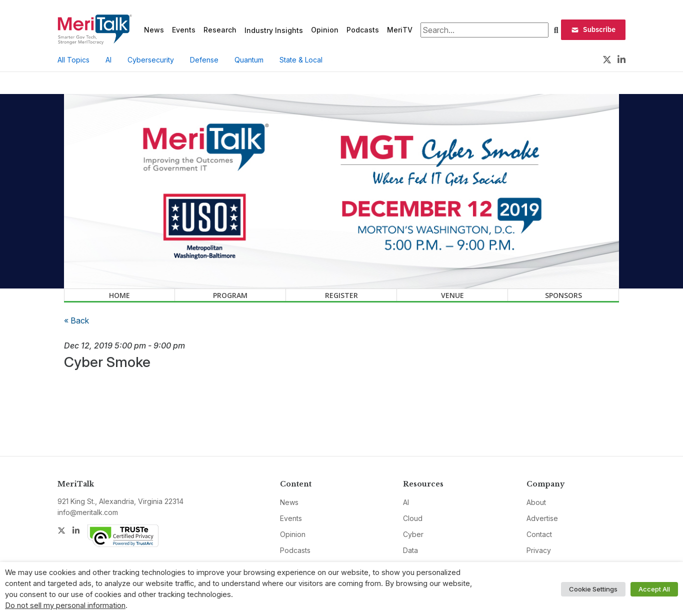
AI (108, 60)
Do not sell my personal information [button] (65, 605)
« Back (76, 320)
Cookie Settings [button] (593, 589)
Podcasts (363, 30)
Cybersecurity (151, 60)
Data (410, 550)
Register (341, 295)
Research (220, 30)
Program (230, 295)
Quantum (249, 60)
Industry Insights (274, 30)
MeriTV (400, 30)
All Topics (73, 60)
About (536, 502)
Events (184, 30)
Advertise (542, 518)
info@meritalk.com (88, 512)
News (154, 30)
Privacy (539, 550)
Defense (204, 60)
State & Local (301, 60)
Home (119, 295)
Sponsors (563, 295)
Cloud (413, 518)
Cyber (413, 534)
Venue (452, 295)
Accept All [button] (654, 589)
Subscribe (593, 29)
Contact (539, 534)
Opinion (325, 30)
